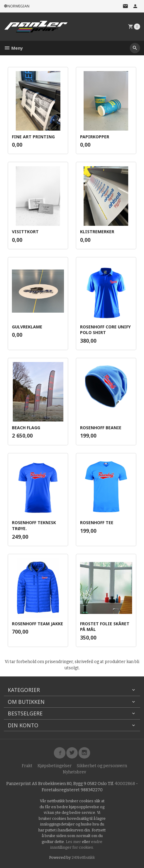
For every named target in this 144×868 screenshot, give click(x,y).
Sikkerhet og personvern (102, 766)
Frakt (27, 766)
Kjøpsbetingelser (55, 766)
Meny (13, 48)
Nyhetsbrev (74, 772)
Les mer (74, 842)
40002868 (125, 784)
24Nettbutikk (83, 857)
